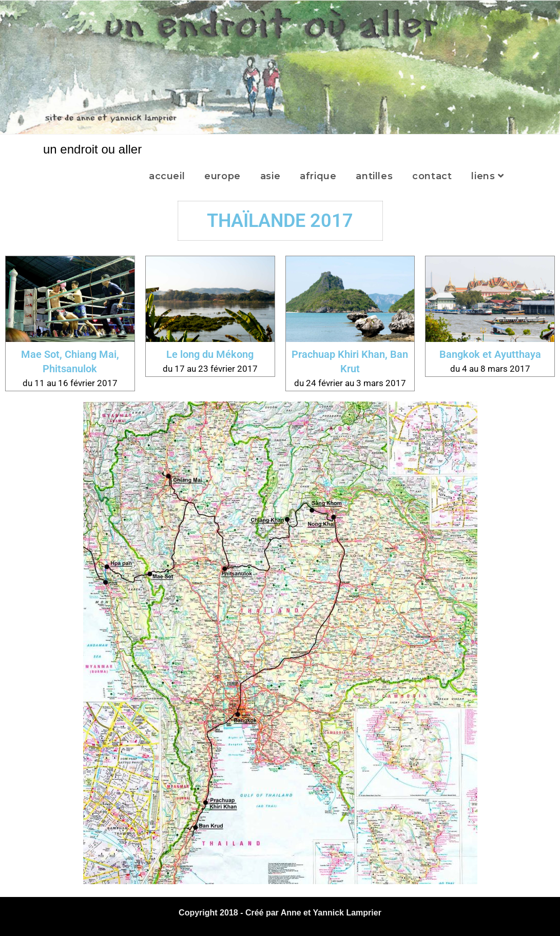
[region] (280, 67)
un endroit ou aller (92, 149)
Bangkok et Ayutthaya (490, 354)
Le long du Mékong (210, 354)
